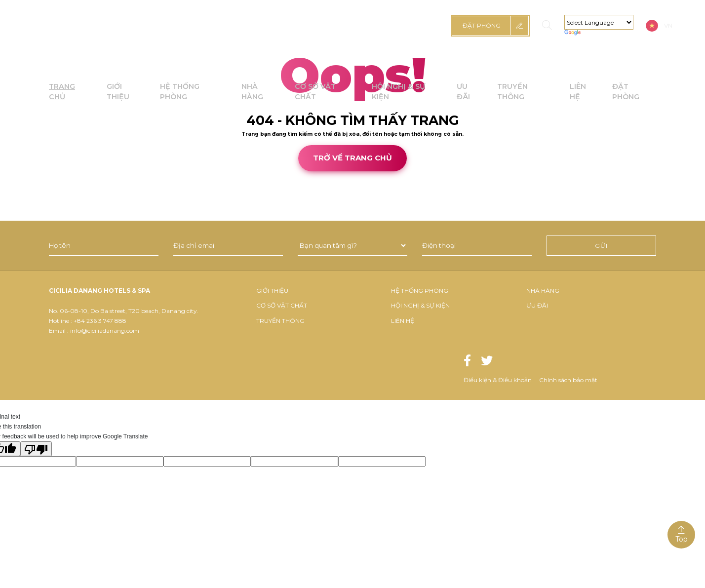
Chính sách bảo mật (568, 380)
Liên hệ (403, 321)
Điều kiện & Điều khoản (498, 380)
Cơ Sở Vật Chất (282, 305)
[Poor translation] (36, 449)
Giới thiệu (272, 291)
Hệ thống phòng (420, 291)
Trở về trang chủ (352, 158)
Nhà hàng (543, 291)
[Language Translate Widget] (599, 22)
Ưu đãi (537, 305)
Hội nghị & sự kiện (420, 305)
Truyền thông (280, 321)
